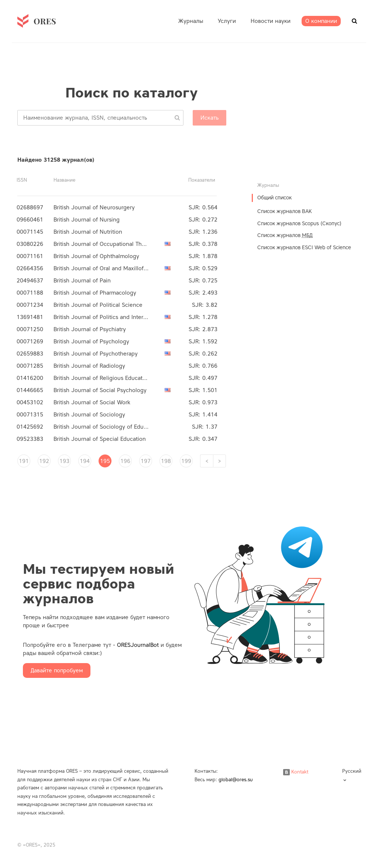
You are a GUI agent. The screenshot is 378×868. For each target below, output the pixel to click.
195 (105, 461)
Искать (209, 118)
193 (64, 461)
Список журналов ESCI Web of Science (304, 248)
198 (166, 461)
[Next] (219, 461)
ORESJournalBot (138, 645)
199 (186, 461)
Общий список (274, 198)
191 (24, 461)
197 (146, 461)
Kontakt (296, 772)
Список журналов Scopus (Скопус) (299, 224)
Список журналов (285, 235)
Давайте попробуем (57, 670)
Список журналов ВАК (285, 211)
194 (85, 461)
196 (125, 461)
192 (44, 461)
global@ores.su (236, 780)
